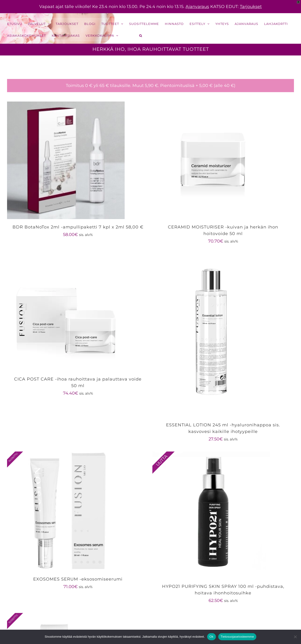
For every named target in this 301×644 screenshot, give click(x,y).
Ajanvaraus (197, 7)
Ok (212, 637)
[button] (141, 35)
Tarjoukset (251, 7)
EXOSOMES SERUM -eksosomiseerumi (78, 579)
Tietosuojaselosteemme (237, 637)
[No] (295, 637)
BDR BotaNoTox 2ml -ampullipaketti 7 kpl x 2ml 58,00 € (78, 227)
